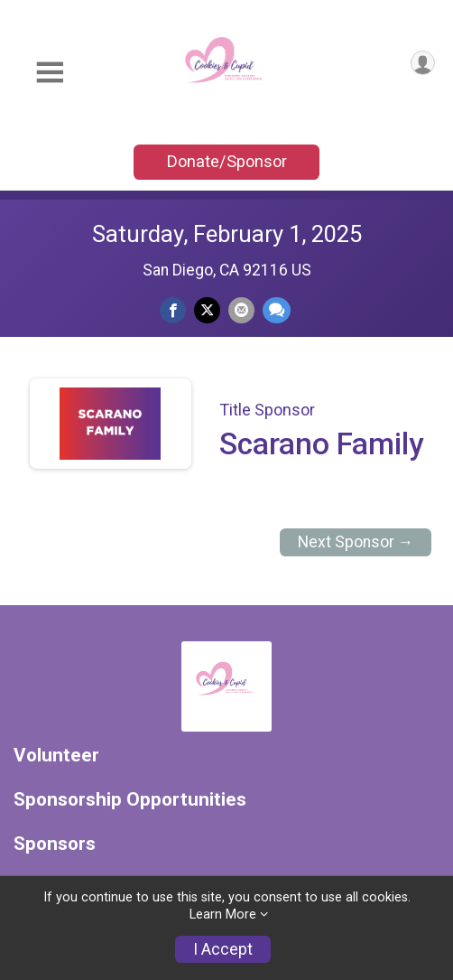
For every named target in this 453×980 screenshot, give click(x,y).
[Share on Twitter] (207, 310)
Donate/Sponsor (227, 161)
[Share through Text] (277, 310)
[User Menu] (423, 63)
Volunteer (56, 756)
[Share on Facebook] (173, 310)
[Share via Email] (241, 310)
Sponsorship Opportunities (130, 800)
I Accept (223, 949)
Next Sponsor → (356, 542)
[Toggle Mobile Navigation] (50, 73)
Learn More (223, 915)
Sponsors (55, 844)
